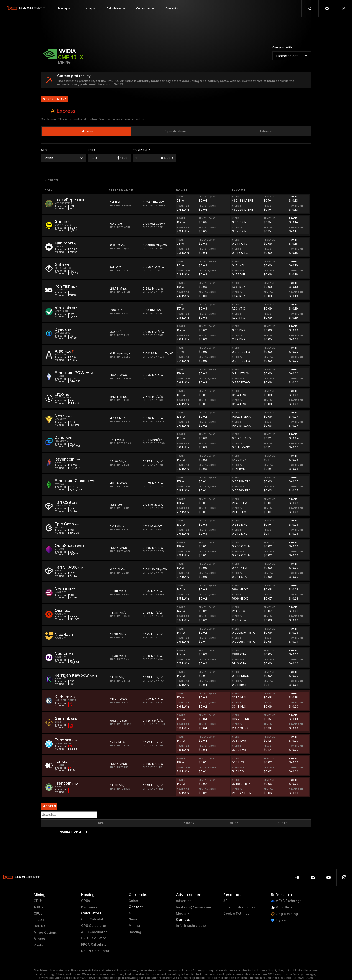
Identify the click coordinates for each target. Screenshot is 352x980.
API (226, 901)
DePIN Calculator (95, 951)
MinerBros (282, 907)
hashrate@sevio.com (193, 907)
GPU (101, 823)
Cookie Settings (236, 914)
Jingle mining (284, 914)
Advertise (184, 901)
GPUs (38, 901)
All (131, 913)
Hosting (135, 932)
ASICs (38, 907)
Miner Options (45, 932)
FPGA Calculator (94, 945)
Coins (133, 901)
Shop (234, 823)
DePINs (40, 926)
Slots (283, 823)
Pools (38, 945)
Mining (134, 926)
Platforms (89, 907)
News (133, 919)
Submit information (239, 907)
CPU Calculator (93, 938)
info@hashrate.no (191, 926)
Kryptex (279, 920)
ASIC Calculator (94, 932)
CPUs (38, 914)
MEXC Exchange (286, 901)
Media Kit (184, 914)
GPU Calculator (94, 926)
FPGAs (39, 920)
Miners (39, 939)
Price (189, 823)
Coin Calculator (94, 919)
